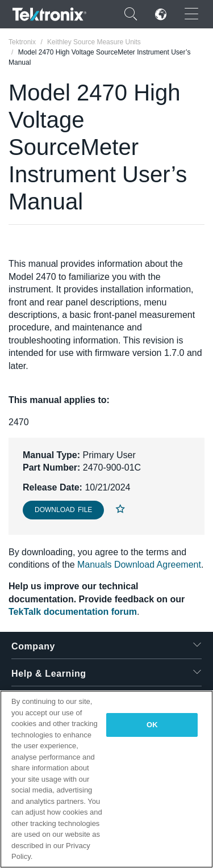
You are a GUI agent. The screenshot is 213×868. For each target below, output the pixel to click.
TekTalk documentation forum (73, 612)
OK (152, 725)
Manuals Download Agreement (139, 565)
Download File (63, 510)
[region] (106, 779)
